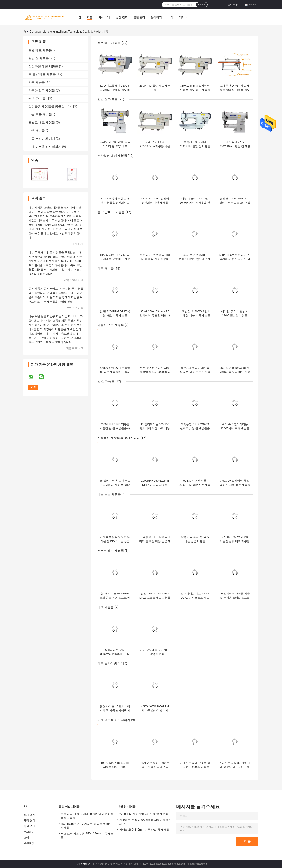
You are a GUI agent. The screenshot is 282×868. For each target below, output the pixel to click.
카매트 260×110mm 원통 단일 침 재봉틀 (144, 830)
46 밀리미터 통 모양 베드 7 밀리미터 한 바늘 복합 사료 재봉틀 (115, 485)
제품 (90, 17)
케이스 (183, 17)
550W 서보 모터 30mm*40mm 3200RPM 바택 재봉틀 (115, 654)
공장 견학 (122, 17)
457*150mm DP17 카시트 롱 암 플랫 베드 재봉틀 (86, 826)
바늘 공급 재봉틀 (40, 115)
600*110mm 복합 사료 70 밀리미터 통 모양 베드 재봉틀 (235, 259)
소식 (170, 17)
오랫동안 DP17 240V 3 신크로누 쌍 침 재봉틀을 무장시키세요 (195, 428)
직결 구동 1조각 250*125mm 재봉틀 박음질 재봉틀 (155, 146)
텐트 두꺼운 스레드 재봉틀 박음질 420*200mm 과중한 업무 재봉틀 (155, 372)
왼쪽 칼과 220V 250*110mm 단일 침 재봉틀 (235, 146)
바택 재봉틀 (37, 131)
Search (202, 5)
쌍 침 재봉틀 (37, 98)
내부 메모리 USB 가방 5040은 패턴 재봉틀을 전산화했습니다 (195, 203)
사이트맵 (29, 843)
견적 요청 (233, 5)
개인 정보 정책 (85, 864)
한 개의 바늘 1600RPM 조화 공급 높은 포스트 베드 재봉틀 (115, 598)
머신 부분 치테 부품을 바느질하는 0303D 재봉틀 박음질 (195, 767)
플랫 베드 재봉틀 (40, 50)
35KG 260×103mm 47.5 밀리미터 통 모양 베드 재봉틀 (155, 315)
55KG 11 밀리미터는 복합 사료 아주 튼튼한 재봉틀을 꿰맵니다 (195, 372)
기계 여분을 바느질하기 (45, 147)
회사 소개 (104, 17)
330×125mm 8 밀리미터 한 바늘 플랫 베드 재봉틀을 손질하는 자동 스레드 (195, 90)
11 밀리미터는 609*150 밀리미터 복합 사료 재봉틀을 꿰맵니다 (155, 428)
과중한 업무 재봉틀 (42, 90)
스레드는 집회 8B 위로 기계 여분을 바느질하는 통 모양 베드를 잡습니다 (235, 767)
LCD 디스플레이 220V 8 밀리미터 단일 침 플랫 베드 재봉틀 (115, 90)
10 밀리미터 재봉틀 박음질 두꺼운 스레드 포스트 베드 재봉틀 (235, 598)
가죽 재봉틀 (37, 82)
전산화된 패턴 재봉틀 (43, 66)
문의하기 (156, 17)
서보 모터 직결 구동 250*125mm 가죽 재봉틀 (87, 835)
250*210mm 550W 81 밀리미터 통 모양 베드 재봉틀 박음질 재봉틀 (235, 372)
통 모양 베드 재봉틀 (42, 74)
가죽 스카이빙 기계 (42, 139)
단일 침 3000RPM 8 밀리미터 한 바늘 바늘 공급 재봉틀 (155, 541)
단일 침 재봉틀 (39, 58)
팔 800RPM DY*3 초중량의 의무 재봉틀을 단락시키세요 (115, 372)
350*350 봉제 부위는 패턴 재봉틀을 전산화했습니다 (115, 203)
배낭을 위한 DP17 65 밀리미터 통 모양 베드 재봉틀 (115, 259)
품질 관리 (139, 17)
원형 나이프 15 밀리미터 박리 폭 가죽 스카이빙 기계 (115, 710)
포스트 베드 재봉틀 (42, 123)
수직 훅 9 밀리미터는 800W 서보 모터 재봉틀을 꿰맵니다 (235, 428)
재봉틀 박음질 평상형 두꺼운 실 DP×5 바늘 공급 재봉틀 (115, 541)
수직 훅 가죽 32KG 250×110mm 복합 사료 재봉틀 (195, 259)
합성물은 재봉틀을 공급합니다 (50, 106)
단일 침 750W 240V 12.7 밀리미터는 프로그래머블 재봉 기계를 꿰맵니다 (235, 203)
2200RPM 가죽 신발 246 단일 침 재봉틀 (144, 814)
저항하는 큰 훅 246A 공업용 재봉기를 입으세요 (146, 822)
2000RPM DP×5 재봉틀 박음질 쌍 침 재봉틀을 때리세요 (115, 428)
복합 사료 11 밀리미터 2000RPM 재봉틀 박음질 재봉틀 (87, 816)
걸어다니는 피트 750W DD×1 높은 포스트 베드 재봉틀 (195, 598)
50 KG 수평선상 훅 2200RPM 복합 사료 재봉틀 (195, 485)
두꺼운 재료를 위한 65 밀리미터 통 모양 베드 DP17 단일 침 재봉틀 (115, 146)
